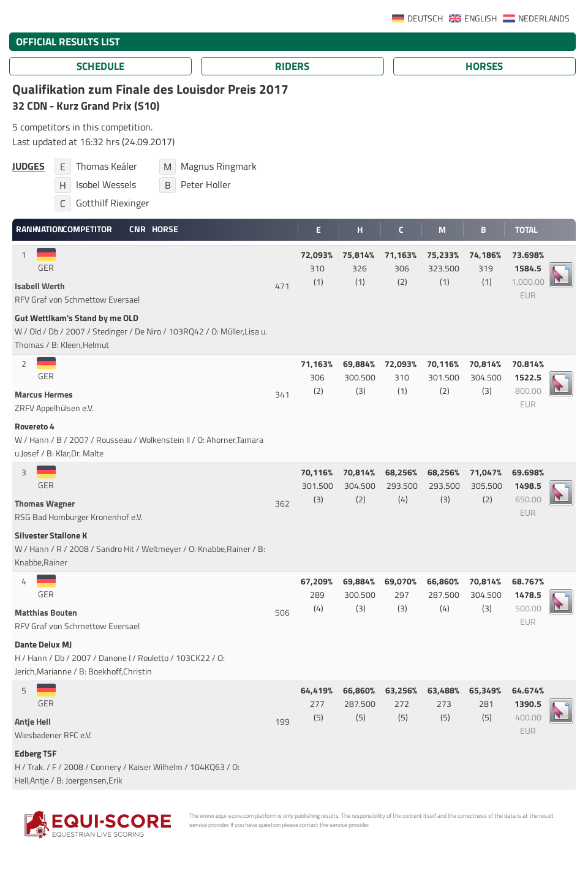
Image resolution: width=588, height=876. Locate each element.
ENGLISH (481, 18)
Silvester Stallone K (52, 535)
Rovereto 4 (36, 426)
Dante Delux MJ (44, 644)
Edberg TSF (36, 753)
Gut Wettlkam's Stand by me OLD (77, 318)
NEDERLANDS (544, 18)
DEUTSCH (425, 18)
